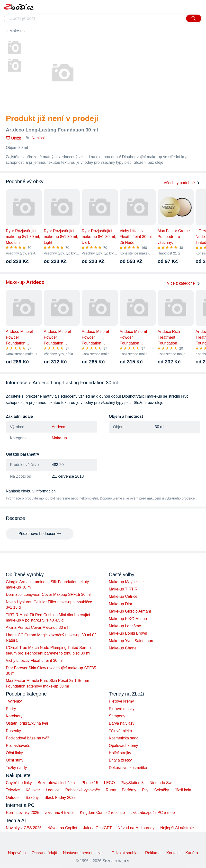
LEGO (109, 783)
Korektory (14, 716)
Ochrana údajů (44, 853)
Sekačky (161, 790)
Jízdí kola (183, 790)
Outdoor (13, 798)
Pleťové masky (122, 709)
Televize (13, 790)
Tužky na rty (16, 768)
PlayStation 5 (132, 783)
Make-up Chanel (123, 648)
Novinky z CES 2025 (24, 828)
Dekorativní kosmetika (128, 768)
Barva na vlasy (122, 723)
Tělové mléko (121, 731)
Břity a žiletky (120, 760)
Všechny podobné (182, 183)
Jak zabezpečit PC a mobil (154, 813)
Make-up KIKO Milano (128, 619)
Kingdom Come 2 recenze (102, 813)
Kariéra (192, 853)
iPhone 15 (90, 783)
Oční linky (14, 753)
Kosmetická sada (124, 738)
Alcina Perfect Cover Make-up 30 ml (37, 627)
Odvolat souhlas (125, 853)
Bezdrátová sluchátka (56, 783)
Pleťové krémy (121, 701)
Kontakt (173, 853)
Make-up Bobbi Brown (128, 633)
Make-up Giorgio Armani (130, 611)
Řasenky (13, 731)
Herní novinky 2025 (23, 813)
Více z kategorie (184, 283)
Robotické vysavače (83, 790)
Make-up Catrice (123, 596)
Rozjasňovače (18, 746)
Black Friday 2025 (60, 798)
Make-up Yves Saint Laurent (133, 641)
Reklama (153, 853)
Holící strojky (120, 753)
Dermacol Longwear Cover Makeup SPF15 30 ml (48, 594)
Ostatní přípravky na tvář (27, 723)
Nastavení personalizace (84, 853)
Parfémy (129, 790)
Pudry (11, 709)
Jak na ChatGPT (97, 828)
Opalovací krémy (124, 746)
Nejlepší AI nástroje (177, 828)
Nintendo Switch (164, 783)
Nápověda (17, 853)
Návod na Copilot (62, 828)
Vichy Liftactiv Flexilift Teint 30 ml (34, 660)
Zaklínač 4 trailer (60, 813)
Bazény (32, 798)
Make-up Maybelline (126, 582)
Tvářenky (14, 701)
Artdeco (58, 427)
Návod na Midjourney (136, 828)
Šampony (117, 716)
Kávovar (33, 790)
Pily (145, 790)
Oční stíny (15, 760)
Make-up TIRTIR (123, 589)
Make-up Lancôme (125, 626)
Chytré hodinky (19, 783)
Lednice (53, 790)
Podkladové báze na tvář (27, 738)
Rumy (111, 790)
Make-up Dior (121, 604)
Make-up (17, 31)
